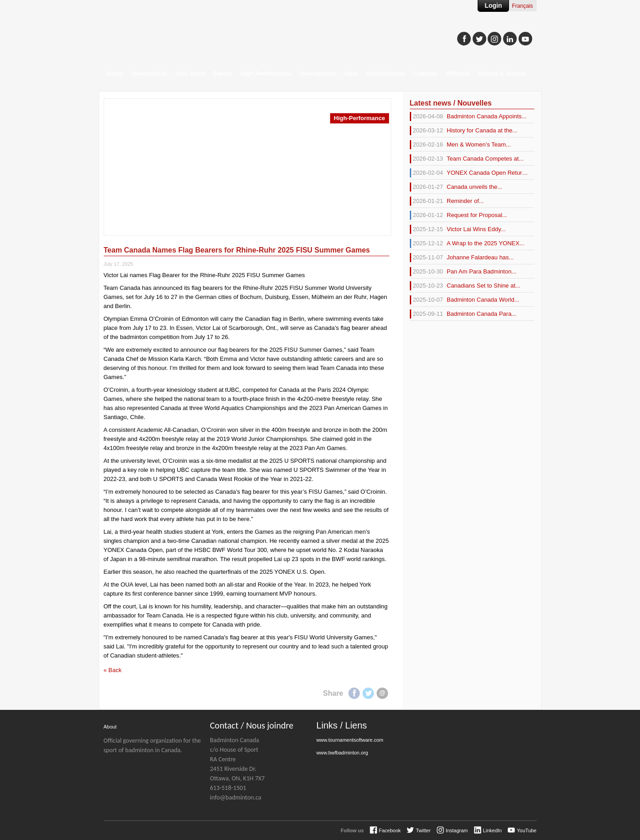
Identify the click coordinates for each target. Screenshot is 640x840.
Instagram (457, 830)
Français (522, 6)
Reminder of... (447, 201)
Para (351, 73)
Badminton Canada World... (465, 300)
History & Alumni (501, 73)
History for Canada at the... (464, 131)
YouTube (527, 830)
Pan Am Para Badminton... (463, 272)
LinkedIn (493, 830)
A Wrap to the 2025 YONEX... (467, 243)
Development (318, 73)
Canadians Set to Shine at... (465, 286)
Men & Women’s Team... (460, 145)
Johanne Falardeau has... (462, 258)
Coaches (426, 73)
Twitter (368, 693)
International (149, 73)
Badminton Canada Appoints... (468, 116)
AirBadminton (386, 73)
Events (223, 73)
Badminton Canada (190, 35)
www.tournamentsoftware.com (350, 740)
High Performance (266, 73)
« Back (113, 670)
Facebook (354, 693)
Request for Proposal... (459, 215)
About (115, 73)
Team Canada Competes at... (467, 159)
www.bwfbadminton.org (342, 753)
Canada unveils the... (456, 187)
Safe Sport (190, 73)
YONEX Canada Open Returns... (469, 173)
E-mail (382, 693)
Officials (458, 73)
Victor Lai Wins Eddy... (458, 229)
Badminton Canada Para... (463, 314)
